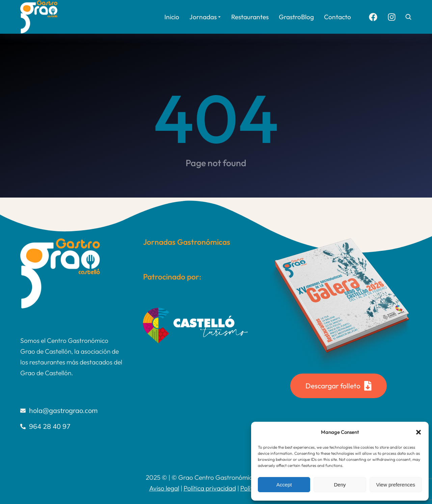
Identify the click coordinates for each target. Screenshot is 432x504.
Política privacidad (210, 488)
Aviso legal (164, 488)
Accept (284, 485)
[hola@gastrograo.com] (72, 411)
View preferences (396, 485)
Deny (340, 485)
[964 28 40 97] (72, 426)
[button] (418, 432)
